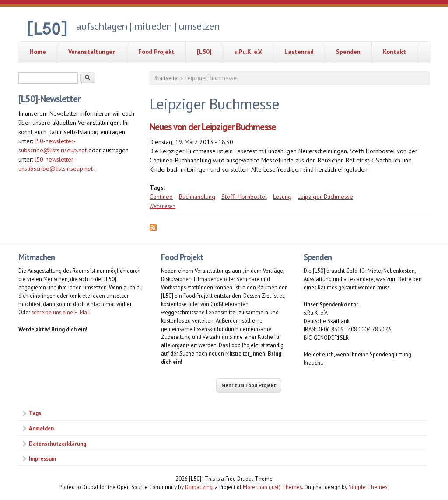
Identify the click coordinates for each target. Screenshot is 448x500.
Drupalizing (199, 487)
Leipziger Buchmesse (325, 197)
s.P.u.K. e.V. (248, 52)
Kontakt (394, 52)
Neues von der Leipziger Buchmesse (213, 127)
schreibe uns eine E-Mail (61, 312)
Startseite (166, 78)
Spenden (348, 52)
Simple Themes (368, 487)
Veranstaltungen (92, 52)
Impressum (42, 458)
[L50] (204, 52)
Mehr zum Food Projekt (249, 385)
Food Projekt (156, 52)
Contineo (161, 197)
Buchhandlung (197, 197)
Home (38, 52)
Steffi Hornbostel (244, 197)
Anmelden (41, 428)
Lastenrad (299, 52)
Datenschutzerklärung (58, 444)
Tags (35, 413)
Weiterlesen (163, 206)
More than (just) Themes (272, 487)
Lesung (282, 197)
